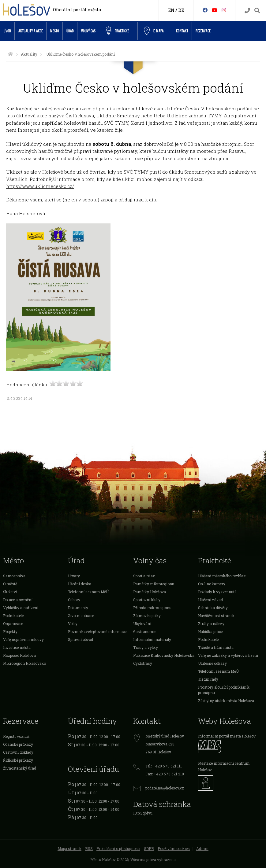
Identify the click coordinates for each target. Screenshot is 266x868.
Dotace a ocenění (18, 600)
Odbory (74, 600)
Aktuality (29, 54)
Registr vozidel (16, 736)
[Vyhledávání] (257, 11)
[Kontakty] (247, 11)
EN (171, 10)
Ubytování (142, 623)
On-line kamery (212, 584)
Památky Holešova (150, 592)
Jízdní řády (208, 679)
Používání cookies (174, 848)
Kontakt (182, 31)
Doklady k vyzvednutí (217, 592)
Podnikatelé (13, 616)
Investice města (17, 647)
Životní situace (81, 616)
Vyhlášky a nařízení (21, 608)
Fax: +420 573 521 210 (165, 774)
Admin (202, 848)
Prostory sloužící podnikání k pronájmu (224, 690)
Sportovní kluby (147, 600)
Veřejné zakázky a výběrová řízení (228, 655)
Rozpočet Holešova (19, 655)
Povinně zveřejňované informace (97, 631)
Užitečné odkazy (212, 663)
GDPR (149, 848)
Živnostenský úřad (20, 768)
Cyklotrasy (143, 663)
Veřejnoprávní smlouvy (23, 639)
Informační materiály (152, 639)
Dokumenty (78, 608)
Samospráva (14, 576)
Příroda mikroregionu (152, 608)
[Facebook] (205, 10)
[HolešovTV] (215, 10)
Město (55, 31)
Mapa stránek (69, 848)
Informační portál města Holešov (227, 736)
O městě (10, 584)
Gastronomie (145, 631)
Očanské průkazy (18, 744)
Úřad (70, 31)
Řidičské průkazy (18, 760)
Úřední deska (80, 584)
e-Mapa (154, 31)
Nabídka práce (210, 631)
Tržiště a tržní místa (216, 647)
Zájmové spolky (147, 616)
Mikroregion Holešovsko (24, 663)
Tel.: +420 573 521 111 (164, 766)
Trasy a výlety (146, 647)
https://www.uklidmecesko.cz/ (40, 186)
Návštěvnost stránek (216, 616)
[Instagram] (224, 10)
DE (181, 10)
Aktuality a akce (31, 31)
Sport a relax (144, 576)
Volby (73, 623)
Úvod (7, 31)
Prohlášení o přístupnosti (118, 848)
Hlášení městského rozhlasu (223, 576)
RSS (89, 848)
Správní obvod (81, 639)
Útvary (74, 576)
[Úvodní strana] (10, 54)
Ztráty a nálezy (211, 623)
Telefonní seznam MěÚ (88, 592)
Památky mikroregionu (154, 584)
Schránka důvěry (213, 608)
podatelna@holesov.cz (165, 788)
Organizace (13, 623)
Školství (10, 592)
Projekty (10, 631)
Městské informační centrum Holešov (224, 766)
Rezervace (203, 31)
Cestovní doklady (18, 752)
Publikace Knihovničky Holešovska (164, 655)
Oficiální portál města (77, 10)
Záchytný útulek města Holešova (226, 701)
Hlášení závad (210, 600)
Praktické (117, 31)
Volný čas (88, 31)
